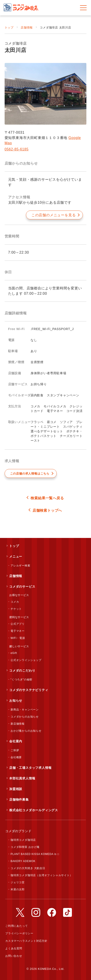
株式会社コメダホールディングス (34, 810)
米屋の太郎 (18, 889)
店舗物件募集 (19, 800)
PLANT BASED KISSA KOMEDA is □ (35, 854)
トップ (9, 28)
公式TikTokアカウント (67, 912)
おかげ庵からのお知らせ (26, 731)
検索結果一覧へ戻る (47, 498)
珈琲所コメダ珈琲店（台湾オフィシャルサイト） (42, 875)
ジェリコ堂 (18, 882)
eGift (14, 653)
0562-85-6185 (17, 149)
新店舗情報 (18, 724)
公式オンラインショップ (26, 660)
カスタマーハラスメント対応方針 (26, 941)
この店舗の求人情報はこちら (30, 474)
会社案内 (16, 741)
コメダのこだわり (22, 670)
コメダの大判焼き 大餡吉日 (28, 868)
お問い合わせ (14, 956)
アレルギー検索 (20, 566)
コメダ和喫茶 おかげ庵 (25, 847)
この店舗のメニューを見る (54, 215)
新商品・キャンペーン (25, 710)
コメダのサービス (22, 587)
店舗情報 (27, 28)
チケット (16, 609)
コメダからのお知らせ (25, 717)
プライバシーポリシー (19, 933)
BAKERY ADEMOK (23, 861)
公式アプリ (18, 624)
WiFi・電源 (18, 638)
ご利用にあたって (16, 926)
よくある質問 (14, 948)
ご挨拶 (15, 750)
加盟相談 (16, 789)
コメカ (15, 602)
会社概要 (16, 757)
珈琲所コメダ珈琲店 (23, 840)
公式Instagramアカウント (36, 912)
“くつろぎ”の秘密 (21, 680)
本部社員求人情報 (22, 778)
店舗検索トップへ (47, 510)
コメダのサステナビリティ (29, 690)
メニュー (16, 556)
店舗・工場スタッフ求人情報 (30, 768)
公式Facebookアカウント (52, 912)
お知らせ (16, 701)
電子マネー (18, 631)
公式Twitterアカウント (20, 912)
